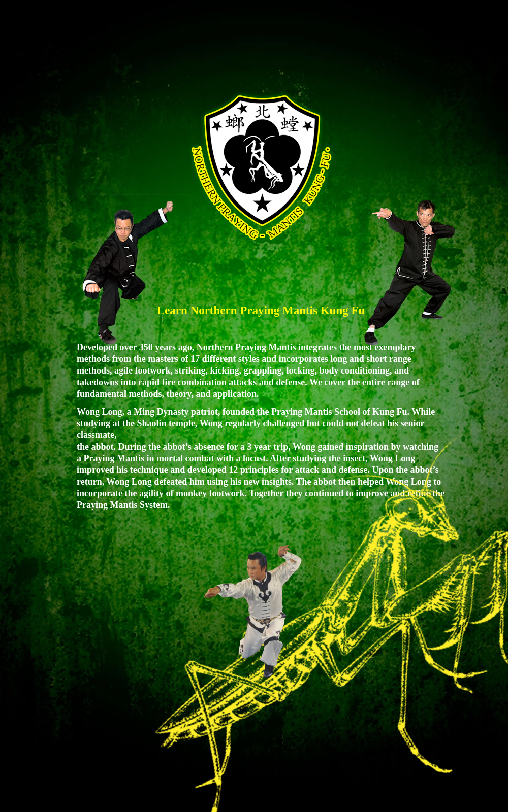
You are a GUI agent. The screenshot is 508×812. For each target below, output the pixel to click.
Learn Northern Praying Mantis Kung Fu (261, 310)
